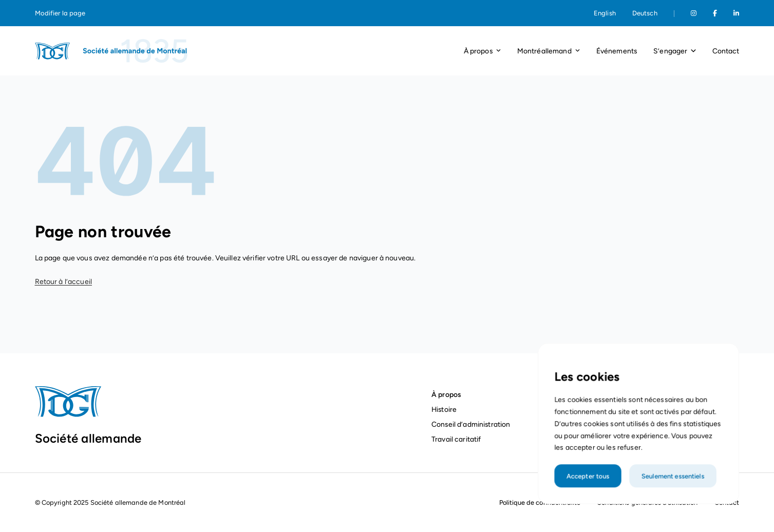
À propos (446, 394)
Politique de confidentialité (540, 502)
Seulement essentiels (671, 488)
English (605, 13)
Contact (726, 51)
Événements (617, 51)
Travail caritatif (457, 439)
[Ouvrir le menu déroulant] (498, 51)
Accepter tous (591, 488)
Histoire (444, 409)
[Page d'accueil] (112, 51)
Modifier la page (60, 13)
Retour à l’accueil (64, 282)
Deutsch (645, 13)
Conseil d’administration (471, 424)
